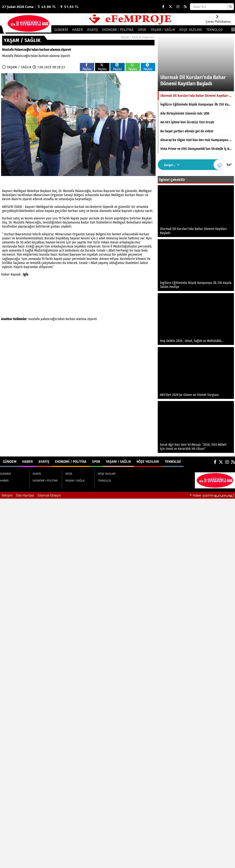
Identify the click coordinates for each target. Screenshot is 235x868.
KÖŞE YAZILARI (191, 30)
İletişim (7, 495)
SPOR (142, 30)
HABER (77, 30)
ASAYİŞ (92, 30)
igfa (26, 274)
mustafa (34, 319)
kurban (70, 319)
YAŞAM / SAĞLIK (163, 30)
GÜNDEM (61, 30)
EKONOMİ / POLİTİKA (118, 30)
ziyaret (92, 319)
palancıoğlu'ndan (53, 319)
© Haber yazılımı (212, 495)
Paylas (87, 67)
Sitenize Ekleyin (49, 495)
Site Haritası (25, 495)
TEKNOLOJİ (214, 30)
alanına (81, 319)
